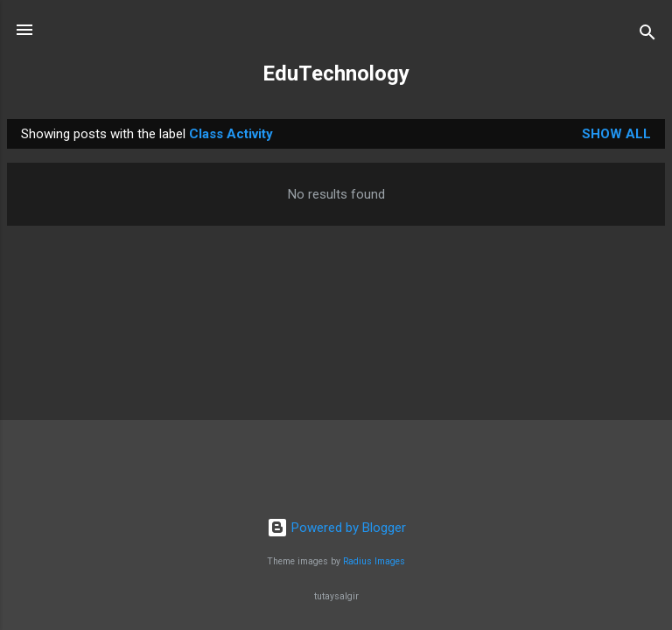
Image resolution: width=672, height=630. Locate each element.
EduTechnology (336, 73)
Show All (616, 134)
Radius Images (374, 561)
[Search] (647, 35)
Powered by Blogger (336, 528)
